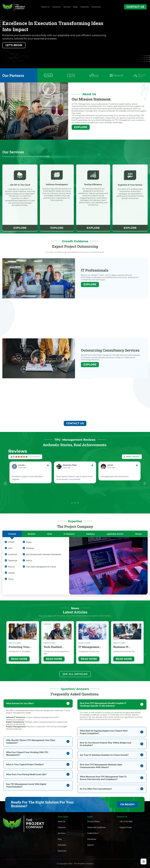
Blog (75, 7)
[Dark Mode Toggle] (143, 861)
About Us (45, 7)
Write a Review (131, 457)
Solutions (56, 7)
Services (67, 7)
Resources (96, 7)
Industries (84, 7)
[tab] (12, 534)
